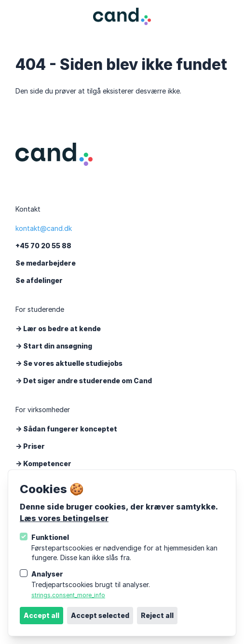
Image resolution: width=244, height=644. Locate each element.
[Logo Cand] (122, 16)
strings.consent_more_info (68, 595)
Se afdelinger (39, 280)
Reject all (157, 615)
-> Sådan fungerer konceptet (66, 429)
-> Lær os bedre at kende (58, 329)
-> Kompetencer (43, 463)
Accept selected (100, 615)
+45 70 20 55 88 (43, 246)
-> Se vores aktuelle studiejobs (69, 363)
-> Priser (30, 446)
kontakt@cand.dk (44, 228)
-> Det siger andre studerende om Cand (84, 381)
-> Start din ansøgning (54, 346)
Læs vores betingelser (64, 518)
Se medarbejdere (46, 263)
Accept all (41, 615)
